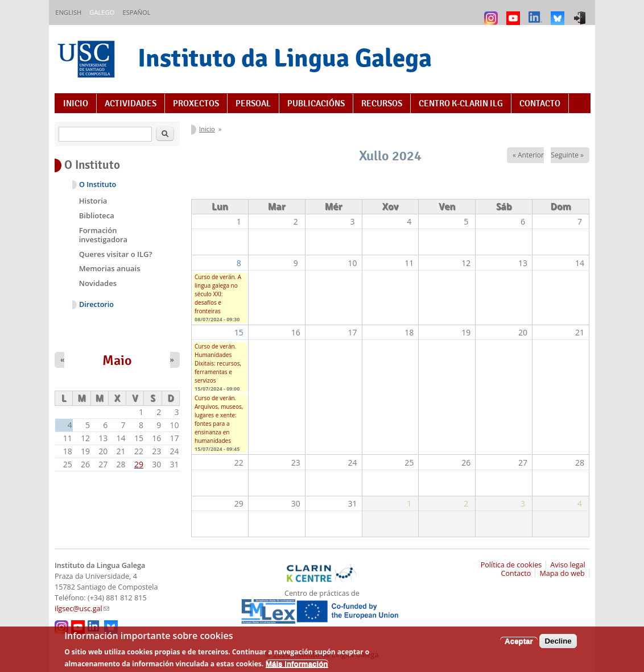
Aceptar (519, 644)
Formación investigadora (103, 235)
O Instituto (98, 184)
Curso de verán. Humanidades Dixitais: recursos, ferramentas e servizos (218, 363)
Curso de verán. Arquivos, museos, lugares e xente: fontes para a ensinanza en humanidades (219, 419)
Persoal (253, 103)
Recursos (382, 103)
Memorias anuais (110, 268)
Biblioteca (97, 215)
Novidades (98, 283)
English (68, 12)
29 (139, 464)
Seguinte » (567, 155)
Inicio (76, 103)
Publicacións (316, 103)
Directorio (96, 304)
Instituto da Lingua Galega (285, 58)
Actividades (131, 103)
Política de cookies (511, 565)
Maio (117, 360)
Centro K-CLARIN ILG (461, 103)
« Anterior (528, 155)
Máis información (297, 667)
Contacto (540, 103)
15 (239, 332)
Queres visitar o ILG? (116, 254)
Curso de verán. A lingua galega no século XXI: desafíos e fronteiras (218, 294)
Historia (93, 201)
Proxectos (196, 103)
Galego (102, 12)
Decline (558, 644)
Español (136, 12)
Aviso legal (568, 565)
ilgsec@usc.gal (82, 609)
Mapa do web (562, 573)
